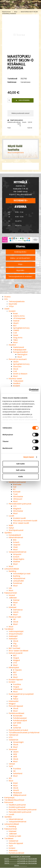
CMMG (16, 330)
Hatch (16, 612)
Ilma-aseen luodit (21, 523)
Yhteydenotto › (21, 201)
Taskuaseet (18, 381)
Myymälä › (21, 270)
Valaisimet (14, 740)
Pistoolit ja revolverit (18, 359)
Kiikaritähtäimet (16, 537)
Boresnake (18, 716)
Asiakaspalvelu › (21, 252)
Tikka (15, 340)
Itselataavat (19, 347)
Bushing (17, 576)
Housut (12, 595)
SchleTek (17, 728)
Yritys (11, 306)
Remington (22, 354)
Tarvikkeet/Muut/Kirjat (14, 800)
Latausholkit (18, 581)
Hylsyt (11, 528)
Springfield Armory (21, 328)
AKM (15, 754)
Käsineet (13, 607)
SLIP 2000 (17, 723)
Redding (12, 571)
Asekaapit (13, 636)
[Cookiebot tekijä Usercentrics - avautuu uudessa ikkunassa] (29, 390)
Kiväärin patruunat (17, 807)
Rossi (15, 314)
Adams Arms (19, 316)
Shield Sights (19, 559)
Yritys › (20, 264)
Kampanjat (9, 798)
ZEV (10, 778)
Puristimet (18, 583)
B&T (15, 326)
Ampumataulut (16, 634)
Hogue (16, 658)
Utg (15, 643)
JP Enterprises (19, 318)
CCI (15, 506)
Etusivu (7, 297)
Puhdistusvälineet (17, 713)
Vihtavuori (18, 499)
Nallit (11, 525)
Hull (15, 487)
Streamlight (18, 742)
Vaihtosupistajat (16, 631)
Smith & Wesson (20, 374)
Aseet (7, 309)
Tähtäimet (14, 735)
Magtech (17, 509)
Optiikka (8, 533)
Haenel (16, 321)
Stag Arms (18, 338)
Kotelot (12, 682)
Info (6, 299)
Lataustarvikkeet (12, 569)
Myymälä (13, 304)
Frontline (17, 684)
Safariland (18, 689)
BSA (15, 540)
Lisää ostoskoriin (23, 100)
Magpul (16, 660)
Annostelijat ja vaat (22, 574)
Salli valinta (20, 470)
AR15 (15, 757)
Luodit (11, 516)
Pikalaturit (18, 793)
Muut (16, 12)
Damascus (18, 610)
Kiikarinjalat (14, 668)
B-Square (17, 670)
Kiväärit (12, 311)
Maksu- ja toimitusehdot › (20, 258)
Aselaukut (13, 639)
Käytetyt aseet (15, 379)
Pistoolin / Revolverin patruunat (23, 810)
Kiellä (20, 476)
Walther (17, 562)
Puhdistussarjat (20, 718)
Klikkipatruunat (20, 795)
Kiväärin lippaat (16, 680)
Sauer (16, 335)
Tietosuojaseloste (17, 302)
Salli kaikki (20, 464)
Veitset (12, 764)
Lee (10, 588)
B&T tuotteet (14, 648)
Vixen (15, 547)
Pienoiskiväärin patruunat (20, 504)
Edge (15, 696)
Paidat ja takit (15, 617)
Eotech (16, 542)
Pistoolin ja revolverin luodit (25, 521)
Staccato (17, 367)
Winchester (18, 497)
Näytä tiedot (29, 457)
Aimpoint (17, 554)
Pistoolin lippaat (16, 706)
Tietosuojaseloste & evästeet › (21, 276)
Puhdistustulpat (20, 721)
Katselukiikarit (15, 535)
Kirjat (15, 783)
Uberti (16, 323)
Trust (15, 494)
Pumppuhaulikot (20, 352)
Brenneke (17, 485)
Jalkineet (13, 598)
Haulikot (12, 345)
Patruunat (9, 802)
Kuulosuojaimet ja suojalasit (21, 694)
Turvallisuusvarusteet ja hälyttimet (24, 733)
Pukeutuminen (6, 12)
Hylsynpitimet (19, 578)
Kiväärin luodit (19, 518)
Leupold (17, 545)
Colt (15, 333)
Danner (16, 600)
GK (14, 605)
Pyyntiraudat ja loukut (18, 730)
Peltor (16, 699)
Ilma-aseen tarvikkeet (19, 651)
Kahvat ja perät (16, 653)
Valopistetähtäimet (18, 552)
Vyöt (11, 766)
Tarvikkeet (9, 629)
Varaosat (13, 749)
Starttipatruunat (16, 530)
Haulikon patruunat (17, 482)
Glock (16, 369)
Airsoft (16, 790)
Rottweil (17, 492)
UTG (15, 663)
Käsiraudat (14, 701)
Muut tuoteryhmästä (16, 153)
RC (14, 489)
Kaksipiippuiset (20, 350)
